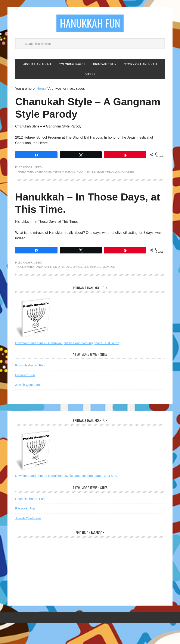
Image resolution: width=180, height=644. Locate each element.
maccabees (126, 172)
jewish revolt (107, 172)
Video (38, 167)
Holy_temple (86, 172)
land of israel (61, 267)
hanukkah (42, 267)
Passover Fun (25, 375)
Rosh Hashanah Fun (30, 365)
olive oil (109, 267)
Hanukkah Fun (90, 23)
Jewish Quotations (28, 385)
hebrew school (64, 172)
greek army (43, 172)
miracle (96, 267)
